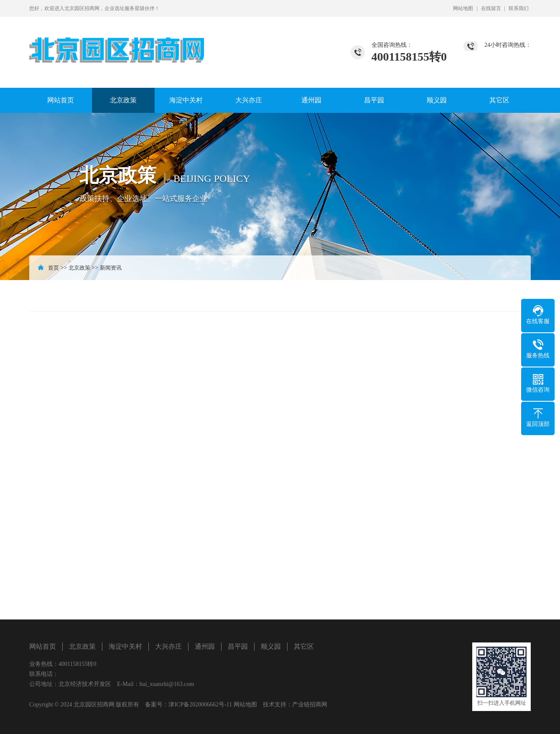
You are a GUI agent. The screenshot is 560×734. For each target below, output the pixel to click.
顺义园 (437, 100)
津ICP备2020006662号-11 (200, 705)
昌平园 (374, 100)
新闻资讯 (111, 268)
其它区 (499, 100)
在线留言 (491, 8)
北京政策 (123, 100)
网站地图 (463, 8)
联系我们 (519, 8)
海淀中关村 (186, 100)
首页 (53, 268)
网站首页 (61, 100)
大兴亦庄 (249, 100)
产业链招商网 (310, 705)
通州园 (311, 100)
